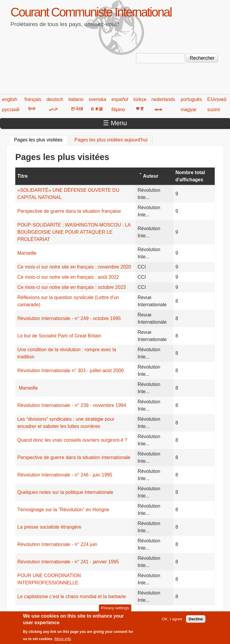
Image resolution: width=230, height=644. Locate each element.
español (120, 99)
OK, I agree (172, 622)
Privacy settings (115, 611)
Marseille (27, 253)
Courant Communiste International (91, 12)
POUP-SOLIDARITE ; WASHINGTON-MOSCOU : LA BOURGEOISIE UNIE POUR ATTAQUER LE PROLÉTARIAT (74, 232)
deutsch (55, 99)
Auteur (151, 176)
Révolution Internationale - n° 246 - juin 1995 (65, 475)
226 (78, 613)
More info (63, 641)
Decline (196, 622)
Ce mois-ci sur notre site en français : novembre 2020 (74, 267)
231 (136, 613)
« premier (25, 613)
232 (148, 613)
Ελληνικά (217, 99)
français (33, 99)
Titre (22, 176)
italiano (76, 99)
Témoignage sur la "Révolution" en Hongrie (63, 510)
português (191, 99)
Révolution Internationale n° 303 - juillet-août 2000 (71, 371)
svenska (97, 99)
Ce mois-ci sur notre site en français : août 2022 (68, 277)
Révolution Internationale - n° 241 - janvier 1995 (68, 562)
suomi (214, 110)
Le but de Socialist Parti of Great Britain (59, 336)
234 (171, 613)
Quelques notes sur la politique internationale (65, 492)
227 (90, 613)
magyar (189, 110)
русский (11, 110)
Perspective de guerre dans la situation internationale (74, 457)
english (10, 99)
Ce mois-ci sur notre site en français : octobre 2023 (72, 287)
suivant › (195, 613)
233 (159, 613)
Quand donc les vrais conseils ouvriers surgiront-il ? (72, 440)
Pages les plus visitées (41, 139)
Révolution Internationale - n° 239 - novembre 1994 (72, 405)
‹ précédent (51, 613)
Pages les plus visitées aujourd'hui (111, 140)
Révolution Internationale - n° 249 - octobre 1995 (69, 318)
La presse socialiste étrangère (49, 527)
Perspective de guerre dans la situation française (69, 211)
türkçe (140, 99)
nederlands (163, 99)
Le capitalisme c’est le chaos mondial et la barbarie (72, 597)
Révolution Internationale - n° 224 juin (57, 544)
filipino (118, 110)
